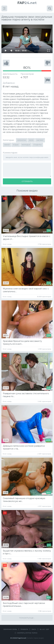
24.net (27, 3)
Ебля (31, 140)
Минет (7, 145)
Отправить (27, 181)
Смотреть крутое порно (27, 633)
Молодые (26, 145)
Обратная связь (10, 629)
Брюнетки (22, 140)
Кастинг (40, 140)
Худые (16, 145)
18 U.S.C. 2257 (44, 629)
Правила (24, 629)
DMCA (34, 629)
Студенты (38, 145)
